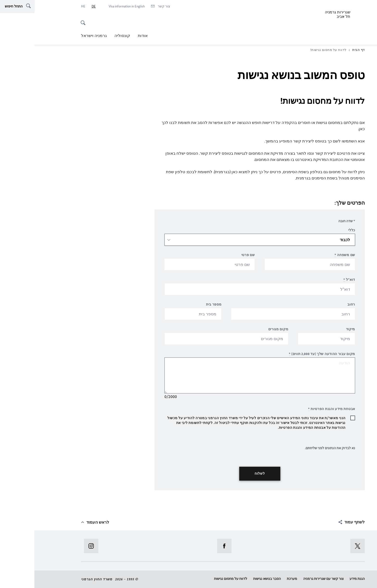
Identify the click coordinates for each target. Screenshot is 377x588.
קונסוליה (88, 36)
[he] (49, 6)
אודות (108, 36)
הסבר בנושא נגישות (233, 579)
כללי (317, 230)
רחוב (317, 304)
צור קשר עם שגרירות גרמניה (289, 579)
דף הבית (322, 50)
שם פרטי (214, 255)
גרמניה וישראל (60, 36)
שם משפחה (310, 255)
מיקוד (316, 329)
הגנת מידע (323, 579)
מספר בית (179, 304)
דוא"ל (315, 280)
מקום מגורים (244, 329)
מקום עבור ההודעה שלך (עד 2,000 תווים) (288, 354)
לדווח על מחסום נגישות (196, 579)
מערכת (258, 579)
